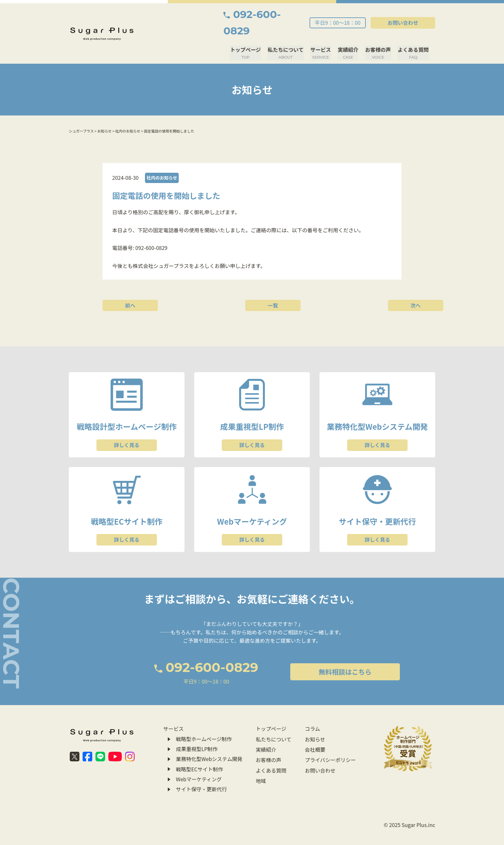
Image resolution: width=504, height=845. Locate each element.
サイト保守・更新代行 (202, 774)
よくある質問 (413, 37)
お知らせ (315, 725)
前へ (131, 289)
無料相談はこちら (320, 658)
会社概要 (315, 735)
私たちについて (287, 37)
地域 (261, 764)
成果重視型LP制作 (197, 735)
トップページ (248, 37)
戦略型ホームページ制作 (204, 725)
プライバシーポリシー (330, 745)
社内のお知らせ (162, 161)
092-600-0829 (268, 15)
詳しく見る (127, 429)
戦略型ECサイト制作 (200, 755)
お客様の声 (379, 37)
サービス (322, 37)
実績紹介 (349, 37)
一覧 (252, 289)
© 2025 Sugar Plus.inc (409, 812)
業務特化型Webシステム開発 (209, 745)
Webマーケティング (199, 764)
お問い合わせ (406, 14)
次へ (373, 289)
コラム (312, 715)
